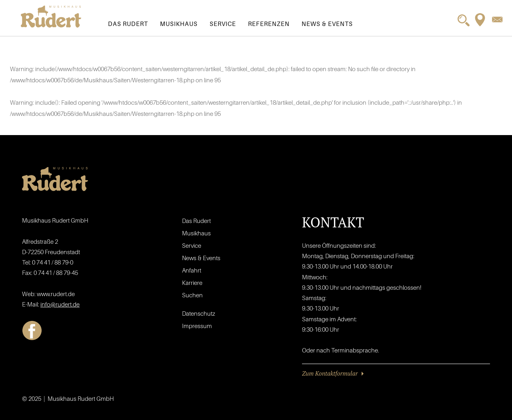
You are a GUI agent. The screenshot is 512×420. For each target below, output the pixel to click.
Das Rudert (128, 24)
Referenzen (269, 24)
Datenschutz (199, 313)
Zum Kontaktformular (330, 373)
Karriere (192, 283)
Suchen (192, 295)
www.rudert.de (56, 294)
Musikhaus (179, 24)
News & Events (327, 24)
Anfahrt (192, 270)
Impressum (197, 326)
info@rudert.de (60, 304)
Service (223, 24)
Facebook (32, 330)
